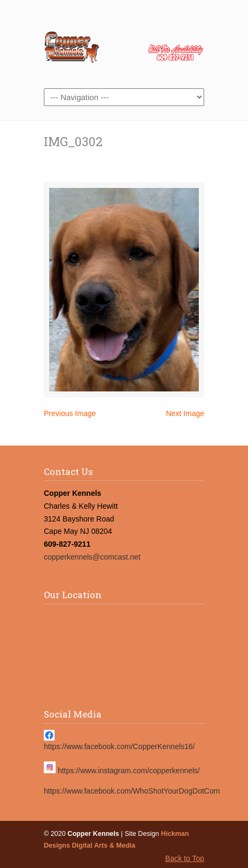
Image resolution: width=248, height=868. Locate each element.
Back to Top (185, 858)
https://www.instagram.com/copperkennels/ (129, 771)
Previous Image (70, 413)
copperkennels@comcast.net (92, 557)
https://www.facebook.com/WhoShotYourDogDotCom (132, 791)
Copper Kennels (124, 43)
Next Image (185, 413)
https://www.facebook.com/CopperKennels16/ (119, 746)
